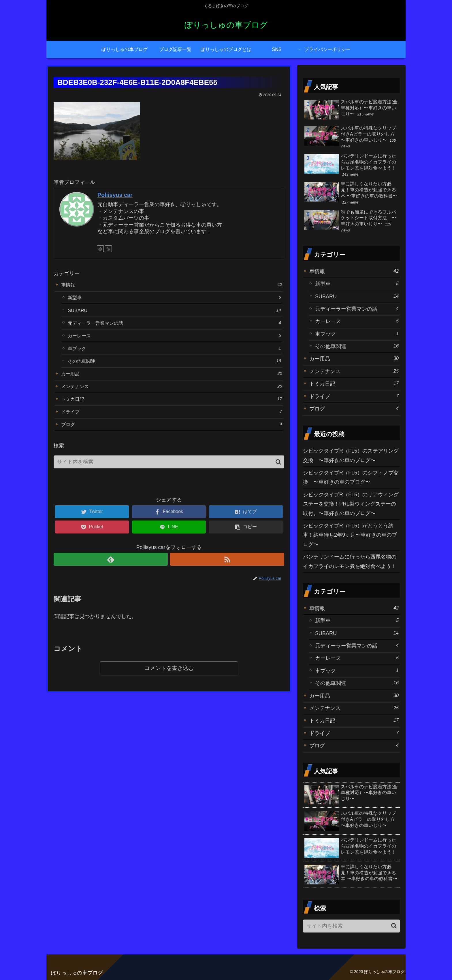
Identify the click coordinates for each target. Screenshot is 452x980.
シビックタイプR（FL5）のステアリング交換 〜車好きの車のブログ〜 (351, 455)
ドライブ (172, 420)
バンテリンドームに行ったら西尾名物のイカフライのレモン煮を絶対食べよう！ (350, 561)
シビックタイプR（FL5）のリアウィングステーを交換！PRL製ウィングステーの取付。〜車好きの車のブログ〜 (351, 504)
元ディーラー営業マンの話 (174, 325)
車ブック (174, 353)
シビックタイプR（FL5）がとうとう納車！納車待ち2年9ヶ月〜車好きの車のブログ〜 (350, 535)
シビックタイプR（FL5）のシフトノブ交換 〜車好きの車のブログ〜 (351, 477)
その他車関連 (174, 366)
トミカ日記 (172, 407)
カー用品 (172, 380)
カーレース (174, 339)
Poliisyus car (115, 195)
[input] (169, 472)
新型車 (174, 298)
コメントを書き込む (169, 678)
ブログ (172, 434)
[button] (278, 472)
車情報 (172, 285)
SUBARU (174, 312)
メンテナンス (172, 393)
